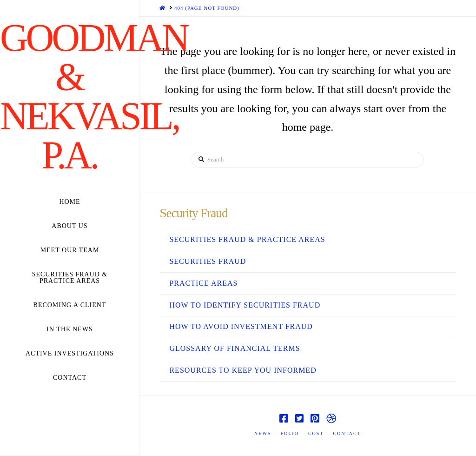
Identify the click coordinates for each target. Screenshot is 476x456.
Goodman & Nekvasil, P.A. (69, 97)
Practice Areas (203, 283)
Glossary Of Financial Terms (235, 348)
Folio (289, 433)
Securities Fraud (208, 261)
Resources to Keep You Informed (243, 370)
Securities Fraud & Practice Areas (247, 239)
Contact (347, 433)
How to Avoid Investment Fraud (241, 326)
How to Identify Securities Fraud (245, 305)
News (263, 433)
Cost (316, 433)
